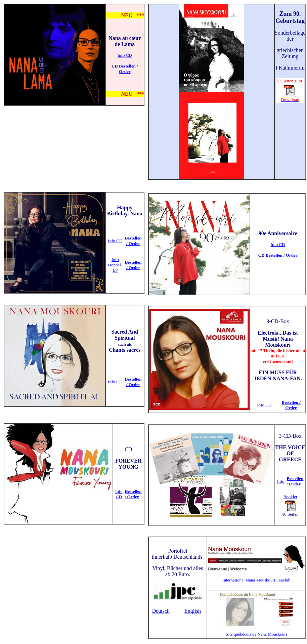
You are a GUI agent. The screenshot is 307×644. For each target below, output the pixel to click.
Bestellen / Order (128, 69)
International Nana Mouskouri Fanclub (256, 580)
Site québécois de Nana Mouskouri (256, 634)
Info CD (125, 55)
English (193, 611)
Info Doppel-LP (115, 265)
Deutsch (161, 611)
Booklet (290, 497)
